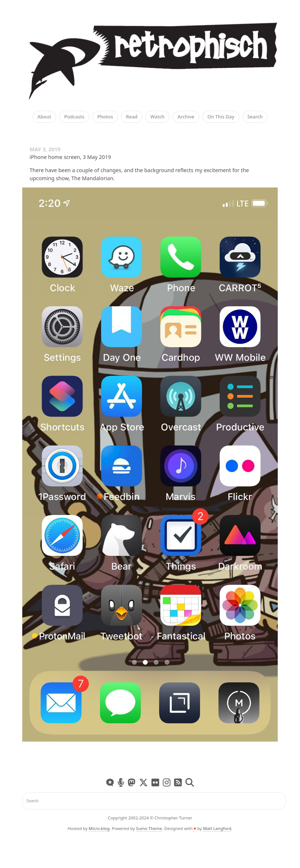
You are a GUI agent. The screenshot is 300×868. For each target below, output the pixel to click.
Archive (186, 117)
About (45, 117)
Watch (157, 117)
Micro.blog (99, 828)
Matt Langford (217, 828)
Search (255, 117)
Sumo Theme (149, 828)
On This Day (221, 117)
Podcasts (74, 117)
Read (132, 117)
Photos (105, 117)
